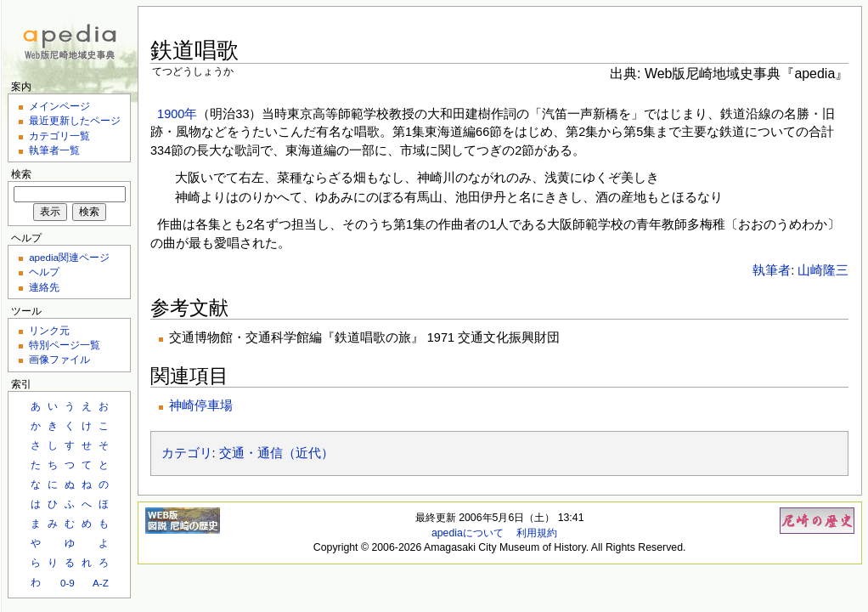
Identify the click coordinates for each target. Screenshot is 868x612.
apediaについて (468, 533)
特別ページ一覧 (65, 345)
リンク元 (49, 330)
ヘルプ (44, 272)
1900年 (177, 114)
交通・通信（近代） (276, 453)
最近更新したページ (75, 120)
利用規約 (537, 533)
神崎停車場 (201, 405)
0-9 (68, 583)
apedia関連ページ (69, 257)
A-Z (101, 583)
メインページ (59, 106)
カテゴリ (187, 453)
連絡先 (44, 287)
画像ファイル (59, 359)
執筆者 (772, 270)
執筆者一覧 (54, 150)
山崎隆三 (823, 270)
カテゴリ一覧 (59, 136)
